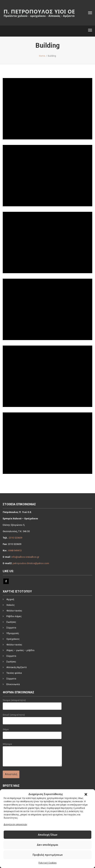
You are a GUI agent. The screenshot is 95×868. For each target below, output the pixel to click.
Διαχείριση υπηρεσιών (15, 825)
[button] (86, 794)
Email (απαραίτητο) (32, 720)
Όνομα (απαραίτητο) (32, 705)
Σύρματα (11, 628)
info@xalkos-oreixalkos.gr (25, 557)
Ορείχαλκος (13, 639)
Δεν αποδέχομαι (47, 845)
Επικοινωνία (13, 684)
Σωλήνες (11, 622)
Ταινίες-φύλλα (14, 673)
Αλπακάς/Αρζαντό (17, 667)
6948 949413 (15, 550)
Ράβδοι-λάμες (14, 616)
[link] (46, 806)
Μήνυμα (32, 756)
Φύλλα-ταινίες (14, 611)
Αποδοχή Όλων (48, 835)
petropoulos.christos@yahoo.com (31, 563)
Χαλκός (11, 605)
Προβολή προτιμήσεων (48, 855)
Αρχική (10, 599)
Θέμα (32, 734)
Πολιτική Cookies (47, 863)
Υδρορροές (13, 633)
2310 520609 (15, 538)
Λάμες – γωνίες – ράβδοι (21, 650)
